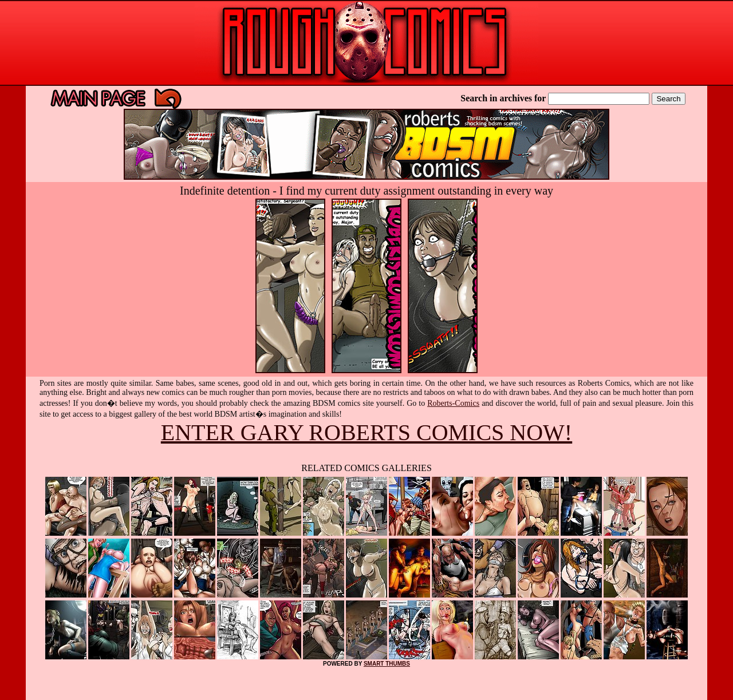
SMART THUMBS (387, 664)
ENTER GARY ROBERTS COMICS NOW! (366, 432)
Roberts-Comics (453, 403)
